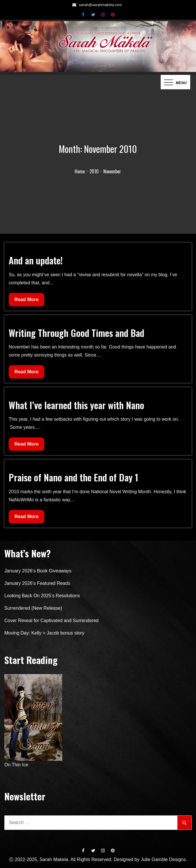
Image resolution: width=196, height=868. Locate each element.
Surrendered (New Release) (33, 608)
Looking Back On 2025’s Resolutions (42, 596)
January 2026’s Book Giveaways (38, 571)
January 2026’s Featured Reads (37, 583)
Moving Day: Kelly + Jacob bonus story (44, 633)
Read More (26, 301)
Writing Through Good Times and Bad (76, 333)
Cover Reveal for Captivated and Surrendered (52, 621)
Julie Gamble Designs (163, 859)
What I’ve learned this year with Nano (76, 405)
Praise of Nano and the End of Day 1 (74, 477)
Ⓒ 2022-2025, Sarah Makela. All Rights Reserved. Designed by (75, 859)
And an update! (36, 260)
